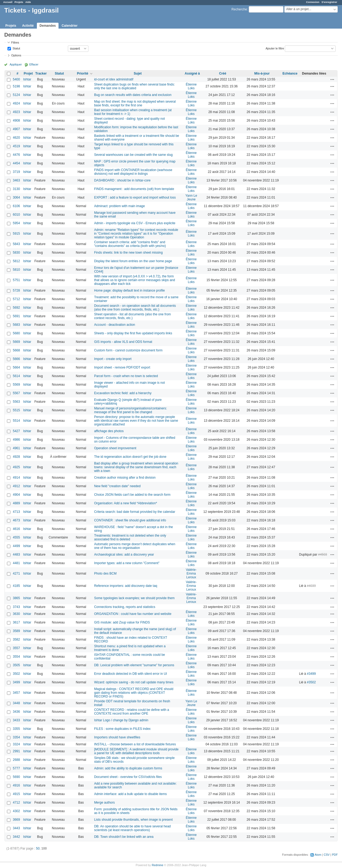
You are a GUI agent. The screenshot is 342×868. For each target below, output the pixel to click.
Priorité (83, 73)
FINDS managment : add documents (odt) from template (134, 189)
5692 (16, 308)
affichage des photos (109, 431)
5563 (16, 402)
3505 (16, 665)
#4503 (323, 555)
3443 (16, 828)
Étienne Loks (191, 86)
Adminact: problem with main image (119, 206)
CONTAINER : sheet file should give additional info (130, 520)
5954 (16, 223)
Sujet (138, 73)
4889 (16, 503)
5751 (16, 280)
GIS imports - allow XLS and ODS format (123, 342)
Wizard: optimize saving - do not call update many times (134, 682)
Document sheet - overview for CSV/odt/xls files (128, 777)
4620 (16, 138)
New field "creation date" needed (117, 486)
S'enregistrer (329, 2)
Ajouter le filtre (275, 48)
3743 (16, 607)
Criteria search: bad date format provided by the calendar (135, 512)
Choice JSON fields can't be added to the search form (132, 495)
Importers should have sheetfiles (117, 737)
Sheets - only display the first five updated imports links (133, 333)
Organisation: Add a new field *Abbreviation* (125, 503)
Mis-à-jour (262, 73)
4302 (16, 811)
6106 (16, 206)
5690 (16, 777)
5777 (16, 768)
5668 (16, 350)
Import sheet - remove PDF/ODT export (122, 367)
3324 (16, 744)
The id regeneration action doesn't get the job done (130, 457)
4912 (16, 486)
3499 (16, 682)
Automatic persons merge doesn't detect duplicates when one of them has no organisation (135, 546)
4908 (16, 121)
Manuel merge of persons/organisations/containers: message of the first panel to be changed (131, 410)
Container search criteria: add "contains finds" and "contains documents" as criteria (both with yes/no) (130, 244)
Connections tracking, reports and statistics (125, 607)
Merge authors (104, 803)
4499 (16, 546)
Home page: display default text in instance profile (129, 290)
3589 (16, 631)
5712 (16, 299)
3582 (16, 640)
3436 (16, 712)
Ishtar (27, 79)
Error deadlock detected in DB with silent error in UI (131, 674)
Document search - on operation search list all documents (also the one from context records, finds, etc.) (135, 308)
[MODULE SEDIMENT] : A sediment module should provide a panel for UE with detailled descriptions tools (136, 751)
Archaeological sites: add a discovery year (124, 555)
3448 (16, 703)
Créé (223, 73)
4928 (16, 457)
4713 (16, 512)
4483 (16, 555)
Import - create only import (113, 359)
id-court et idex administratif (114, 79)
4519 (16, 146)
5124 (16, 95)
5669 (16, 342)
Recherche (239, 9)
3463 (16, 180)
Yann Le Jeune (191, 197)
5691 (16, 316)
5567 (16, 393)
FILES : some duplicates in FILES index (122, 729)
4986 (16, 440)
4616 (16, 529)
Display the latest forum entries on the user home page (133, 261)
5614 (16, 376)
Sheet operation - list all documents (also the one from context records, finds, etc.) (132, 316)
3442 (16, 837)
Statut (16, 48)
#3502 (311, 682)
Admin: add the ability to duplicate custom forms (128, 768)
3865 (16, 598)
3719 (16, 172)
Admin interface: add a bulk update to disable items (130, 794)
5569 (16, 385)
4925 (16, 467)
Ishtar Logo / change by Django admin (121, 720)
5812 (16, 261)
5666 (16, 359)
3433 (16, 720)
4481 (16, 563)
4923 (16, 112)
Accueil (8, 2)
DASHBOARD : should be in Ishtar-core (122, 180)
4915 (16, 794)
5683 (16, 325)
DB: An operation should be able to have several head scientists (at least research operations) (132, 828)
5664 (16, 367)
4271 (16, 573)
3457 (16, 693)
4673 (16, 520)
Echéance (290, 73)
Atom (318, 855)
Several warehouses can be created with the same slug (133, 155)
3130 (16, 189)
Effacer (34, 64)
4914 (16, 478)
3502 (16, 674)
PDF (335, 855)
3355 (16, 729)
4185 (16, 586)
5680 (16, 333)
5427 (16, 431)
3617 (16, 622)
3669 (16, 820)
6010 (16, 215)
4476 (16, 155)
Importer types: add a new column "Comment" (127, 563)
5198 (16, 86)
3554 (16, 657)
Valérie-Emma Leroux (191, 573)
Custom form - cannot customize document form (128, 350)
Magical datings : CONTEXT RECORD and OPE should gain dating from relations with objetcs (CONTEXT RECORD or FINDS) (134, 693)
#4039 (311, 586)
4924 (16, 103)
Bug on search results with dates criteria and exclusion (133, 95)
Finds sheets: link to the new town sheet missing (128, 253)
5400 (16, 79)
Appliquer (16, 64)
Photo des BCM (105, 573)
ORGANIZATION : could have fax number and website (133, 614)
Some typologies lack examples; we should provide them (134, 598)
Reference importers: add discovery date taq (126, 586)
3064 (16, 197)
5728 (16, 290)
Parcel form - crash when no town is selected (126, 376)
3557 (16, 648)
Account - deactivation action (114, 325)
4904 (16, 495)
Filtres (15, 42)
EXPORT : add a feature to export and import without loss (135, 197)
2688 (16, 760)
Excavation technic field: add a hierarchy (123, 393)
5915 (16, 234)
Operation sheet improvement (115, 448)
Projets (19, 2)
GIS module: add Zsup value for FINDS (122, 622)
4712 (16, 803)
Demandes (48, 26)
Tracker (41, 73)
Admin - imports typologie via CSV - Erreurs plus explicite (135, 223)
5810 (16, 270)
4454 (16, 163)
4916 (16, 785)
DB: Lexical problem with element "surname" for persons (134, 665)
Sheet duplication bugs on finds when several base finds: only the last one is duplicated (134, 86)
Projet (28, 73)
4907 (16, 129)
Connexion (313, 2)
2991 (16, 751)
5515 (16, 410)
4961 (16, 448)
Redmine (158, 865)
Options (16, 55)
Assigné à (192, 73)
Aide (28, 2)
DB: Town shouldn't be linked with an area (124, 837)
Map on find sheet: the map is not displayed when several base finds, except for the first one (135, 103)
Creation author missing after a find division (125, 478)
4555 (16, 537)
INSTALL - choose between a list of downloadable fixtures (135, 744)
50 (38, 848)
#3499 (311, 674)
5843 (16, 244)
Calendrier (70, 26)
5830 (16, 253)
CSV (327, 855)
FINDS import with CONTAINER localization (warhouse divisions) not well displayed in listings (133, 172)
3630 (16, 614)
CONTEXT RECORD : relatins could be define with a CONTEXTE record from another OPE (132, 712)
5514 (16, 421)
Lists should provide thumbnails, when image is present (133, 820)
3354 (16, 737)
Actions (332, 79)
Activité (28, 26)
